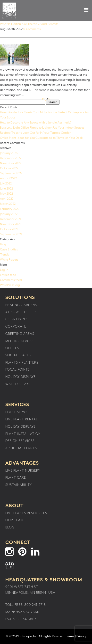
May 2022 (6, 194)
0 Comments (32, 29)
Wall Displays (18, 384)
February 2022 (10, 209)
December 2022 (11, 158)
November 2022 (11, 163)
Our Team (14, 520)
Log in (4, 270)
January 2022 (9, 214)
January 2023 (9, 153)
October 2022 (9, 168)
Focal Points (18, 370)
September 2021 (11, 234)
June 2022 (6, 189)
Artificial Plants (21, 448)
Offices (12, 348)
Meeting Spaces (19, 341)
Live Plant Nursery (23, 471)
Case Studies (9, 250)
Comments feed (11, 280)
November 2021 (10, 224)
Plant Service (18, 412)
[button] (82, 10)
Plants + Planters (22, 363)
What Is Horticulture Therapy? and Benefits (29, 24)
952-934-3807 (25, 619)
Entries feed (8, 275)
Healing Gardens (21, 305)
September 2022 (11, 173)
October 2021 (9, 229)
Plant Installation (23, 434)
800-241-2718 (35, 605)
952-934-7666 (28, 612)
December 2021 (10, 219)
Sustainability (19, 485)
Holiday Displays (21, 377)
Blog (3, 245)
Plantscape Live (9, 11)
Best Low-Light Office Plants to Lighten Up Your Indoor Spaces (42, 128)
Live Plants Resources (26, 513)
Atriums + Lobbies (21, 312)
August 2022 (8, 179)
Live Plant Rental (21, 419)
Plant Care (16, 478)
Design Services (20, 441)
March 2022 (8, 204)
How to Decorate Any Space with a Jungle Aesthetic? (36, 123)
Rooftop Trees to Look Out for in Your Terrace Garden (36, 133)
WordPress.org (10, 285)
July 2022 (6, 184)
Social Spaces (18, 355)
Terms (70, 636)
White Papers (9, 260)
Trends (5, 255)
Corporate (16, 327)
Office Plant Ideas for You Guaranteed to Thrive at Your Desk (41, 138)
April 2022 (7, 199)
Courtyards (17, 319)
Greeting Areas (20, 334)
